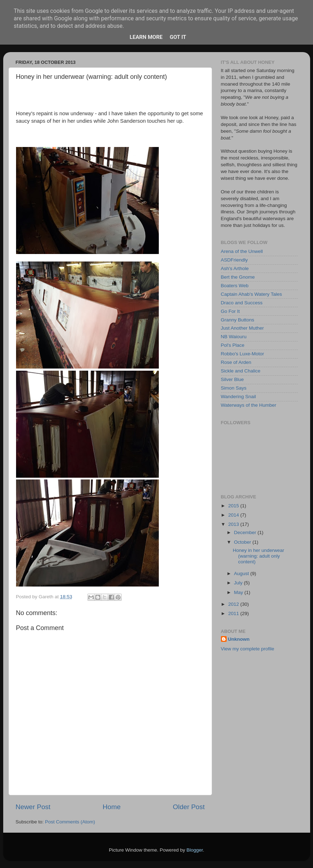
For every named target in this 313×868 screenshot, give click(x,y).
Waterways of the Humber (249, 405)
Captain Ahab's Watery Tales (251, 294)
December (246, 532)
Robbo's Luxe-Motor (243, 354)
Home (112, 807)
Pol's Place (233, 345)
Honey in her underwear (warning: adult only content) (258, 556)
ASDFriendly (234, 260)
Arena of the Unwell (242, 251)
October (243, 542)
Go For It (230, 311)
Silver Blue (233, 379)
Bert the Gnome (238, 277)
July (239, 583)
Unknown (239, 639)
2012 (234, 604)
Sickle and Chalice (241, 371)
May (239, 592)
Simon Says (234, 388)
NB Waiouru (234, 337)
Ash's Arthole (235, 268)
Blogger (195, 850)
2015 (234, 506)
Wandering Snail (239, 397)
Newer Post (33, 807)
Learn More (146, 37)
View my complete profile (248, 649)
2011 (234, 613)
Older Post (189, 807)
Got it (178, 37)
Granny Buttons (238, 320)
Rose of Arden (236, 362)
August (242, 573)
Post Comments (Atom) (70, 822)
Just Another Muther (243, 328)
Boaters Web (235, 286)
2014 (234, 515)
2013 (234, 524)
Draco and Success (242, 303)
